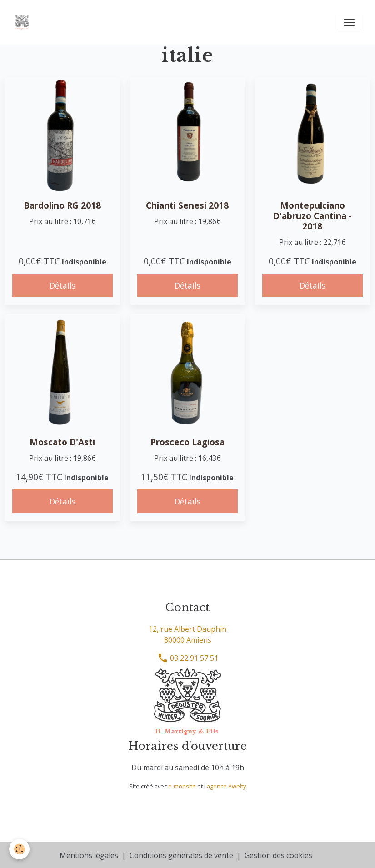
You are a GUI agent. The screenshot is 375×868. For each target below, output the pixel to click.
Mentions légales (89, 855)
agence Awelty (226, 786)
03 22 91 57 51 (188, 658)
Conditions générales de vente (181, 855)
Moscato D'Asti (62, 442)
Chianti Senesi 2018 (187, 205)
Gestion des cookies (278, 855)
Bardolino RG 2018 (62, 205)
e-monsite (182, 786)
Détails (62, 285)
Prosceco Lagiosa (187, 442)
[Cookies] (19, 849)
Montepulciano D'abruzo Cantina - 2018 (312, 216)
